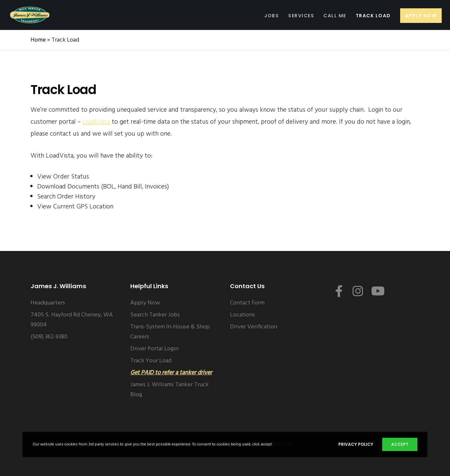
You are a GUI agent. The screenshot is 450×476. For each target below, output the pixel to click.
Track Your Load (151, 361)
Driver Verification (254, 327)
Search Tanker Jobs (155, 315)
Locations (242, 315)
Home (38, 40)
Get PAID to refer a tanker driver (171, 373)
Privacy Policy (356, 444)
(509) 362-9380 (49, 337)
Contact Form (247, 303)
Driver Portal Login (154, 349)
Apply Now (145, 303)
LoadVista (96, 122)
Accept (400, 444)
